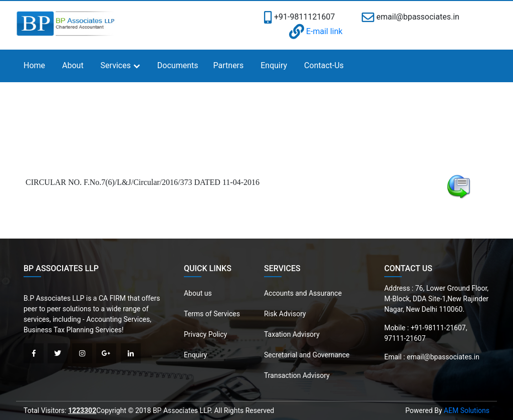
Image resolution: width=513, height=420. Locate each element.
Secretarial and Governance (307, 355)
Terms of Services (212, 314)
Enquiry (274, 65)
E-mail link (316, 31)
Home (34, 65)
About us (198, 293)
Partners (229, 65)
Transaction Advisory (297, 375)
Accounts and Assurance (303, 293)
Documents (178, 65)
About (73, 65)
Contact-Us (324, 65)
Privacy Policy (205, 334)
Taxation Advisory (292, 334)
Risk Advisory (285, 314)
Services (116, 65)
